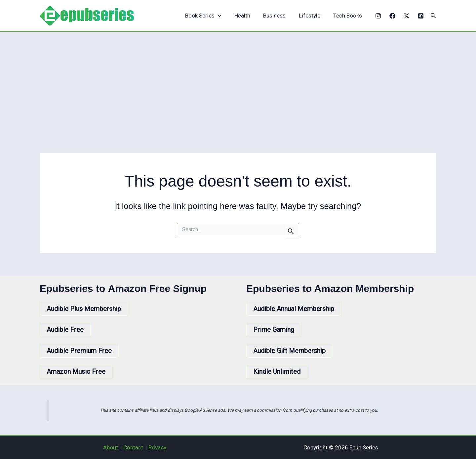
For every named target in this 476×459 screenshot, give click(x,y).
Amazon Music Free (76, 371)
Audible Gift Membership (289, 351)
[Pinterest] (421, 16)
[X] (407, 16)
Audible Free (65, 330)
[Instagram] (378, 16)
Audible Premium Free (79, 351)
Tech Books (349, 16)
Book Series (211, 16)
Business (279, 16)
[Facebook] (392, 16)
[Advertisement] (238, 81)
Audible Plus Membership (84, 309)
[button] (433, 16)
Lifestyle (312, 16)
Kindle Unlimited (277, 371)
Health (249, 16)
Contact (133, 447)
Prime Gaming (274, 330)
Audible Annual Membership (294, 309)
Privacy (157, 447)
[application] (226, 16)
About (111, 447)
